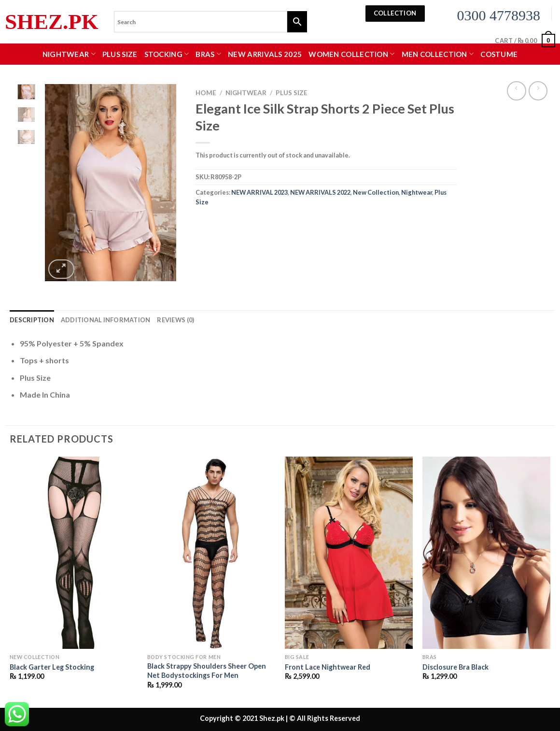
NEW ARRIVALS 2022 (320, 192)
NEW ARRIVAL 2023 (259, 192)
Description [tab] (32, 320)
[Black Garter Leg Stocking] (74, 553)
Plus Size (120, 54)
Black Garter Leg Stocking (52, 667)
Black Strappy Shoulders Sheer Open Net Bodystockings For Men (207, 671)
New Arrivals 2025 (265, 54)
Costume (499, 54)
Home (206, 93)
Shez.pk (52, 22)
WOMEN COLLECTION (351, 54)
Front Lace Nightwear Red (328, 667)
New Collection (376, 192)
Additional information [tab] (106, 320)
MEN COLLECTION (438, 54)
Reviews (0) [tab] (175, 320)
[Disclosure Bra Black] (486, 553)
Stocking (167, 54)
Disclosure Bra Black (455, 667)
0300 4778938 (499, 15)
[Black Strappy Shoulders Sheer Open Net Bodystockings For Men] (211, 553)
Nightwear (69, 54)
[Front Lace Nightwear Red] (349, 553)
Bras (208, 54)
